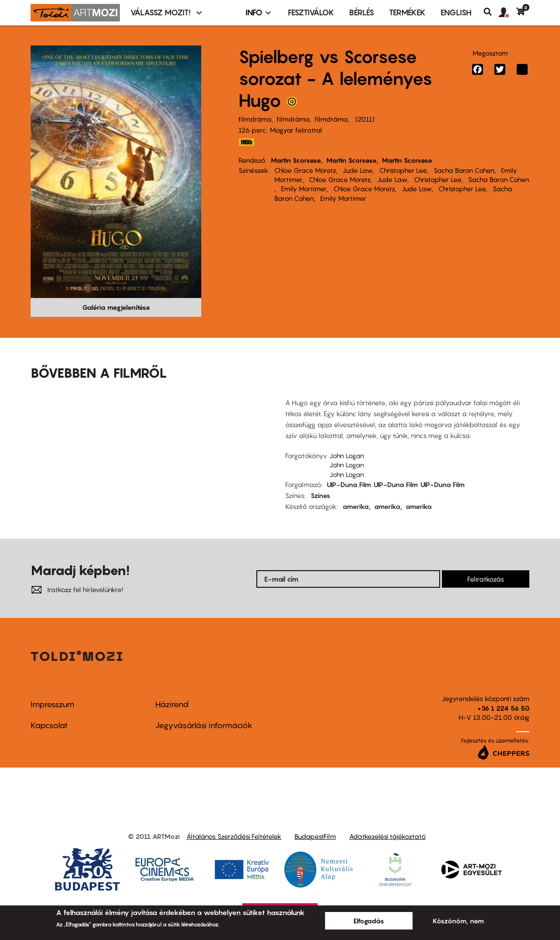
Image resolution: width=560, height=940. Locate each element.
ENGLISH (456, 12)
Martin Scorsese (296, 160)
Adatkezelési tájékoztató (387, 836)
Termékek (407, 12)
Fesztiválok (311, 12)
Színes (320, 495)
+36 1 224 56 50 (503, 708)
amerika (356, 506)
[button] (507, 13)
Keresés (491, 12)
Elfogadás (369, 921)
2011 (365, 119)
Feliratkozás (486, 579)
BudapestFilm (315, 836)
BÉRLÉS (362, 12)
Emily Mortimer (304, 189)
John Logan (347, 456)
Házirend (172, 704)
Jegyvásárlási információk (204, 725)
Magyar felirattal (296, 130)
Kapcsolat (49, 725)
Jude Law (358, 170)
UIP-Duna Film (349, 484)
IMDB (246, 142)
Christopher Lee (403, 170)
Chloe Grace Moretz (305, 170)
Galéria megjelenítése (116, 307)
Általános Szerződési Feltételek (234, 836)
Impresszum (52, 704)
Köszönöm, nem (458, 921)
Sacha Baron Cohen (464, 170)
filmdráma (255, 119)
